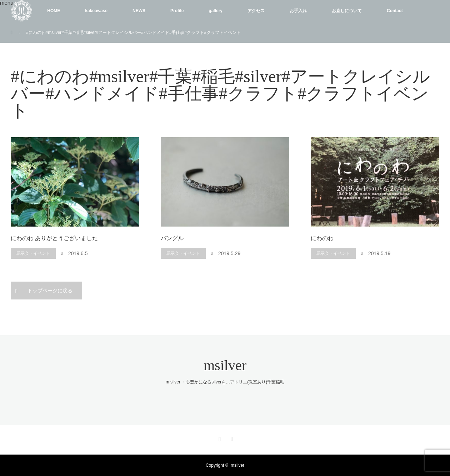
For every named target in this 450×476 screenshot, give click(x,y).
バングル (172, 238)
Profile (177, 11)
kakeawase (96, 11)
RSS (231, 438)
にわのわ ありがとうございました (54, 238)
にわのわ (322, 238)
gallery (216, 11)
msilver (225, 365)
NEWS (139, 11)
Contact (395, 11)
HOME (54, 11)
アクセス (256, 11)
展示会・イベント (33, 253)
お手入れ (298, 11)
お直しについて (347, 11)
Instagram (219, 438)
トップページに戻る (50, 291)
